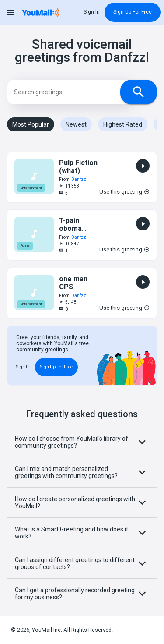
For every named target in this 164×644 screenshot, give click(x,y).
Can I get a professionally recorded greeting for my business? (82, 594)
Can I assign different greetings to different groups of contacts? (82, 563)
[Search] (72, 92)
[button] (82, 177)
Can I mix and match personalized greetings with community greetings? (82, 472)
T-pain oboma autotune (74, 229)
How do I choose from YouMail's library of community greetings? (82, 442)
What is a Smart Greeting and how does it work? (82, 533)
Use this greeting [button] (124, 192)
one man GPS (73, 283)
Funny (25, 246)
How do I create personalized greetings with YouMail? (82, 502)
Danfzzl (79, 179)
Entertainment (31, 188)
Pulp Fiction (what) (78, 167)
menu (10, 12)
